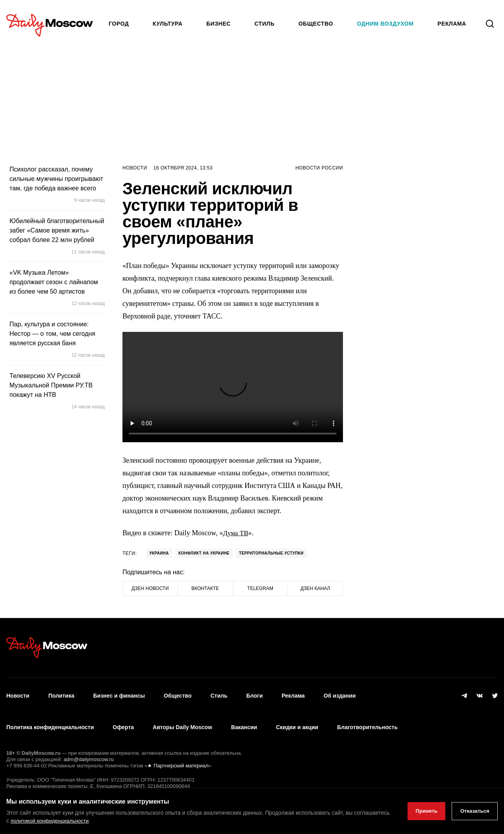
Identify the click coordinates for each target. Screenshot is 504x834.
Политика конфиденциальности (50, 715)
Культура (168, 24)
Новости (135, 168)
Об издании (340, 692)
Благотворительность (367, 715)
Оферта (123, 715)
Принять (420, 811)
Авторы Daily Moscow (183, 715)
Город (119, 24)
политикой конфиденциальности (89, 821)
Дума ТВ (236, 533)
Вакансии (244, 715)
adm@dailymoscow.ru (88, 743)
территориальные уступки (271, 553)
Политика (61, 692)
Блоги (255, 692)
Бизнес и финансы (119, 692)
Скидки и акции (297, 715)
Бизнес (219, 24)
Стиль (264, 24)
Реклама (293, 692)
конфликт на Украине (204, 553)
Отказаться (472, 811)
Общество (316, 24)
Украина (159, 553)
